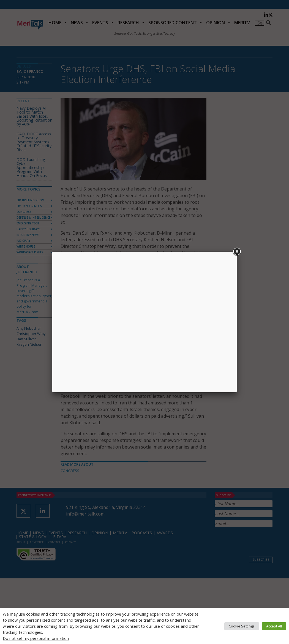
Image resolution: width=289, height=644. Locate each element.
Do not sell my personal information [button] (36, 638)
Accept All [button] (274, 626)
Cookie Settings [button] (242, 626)
